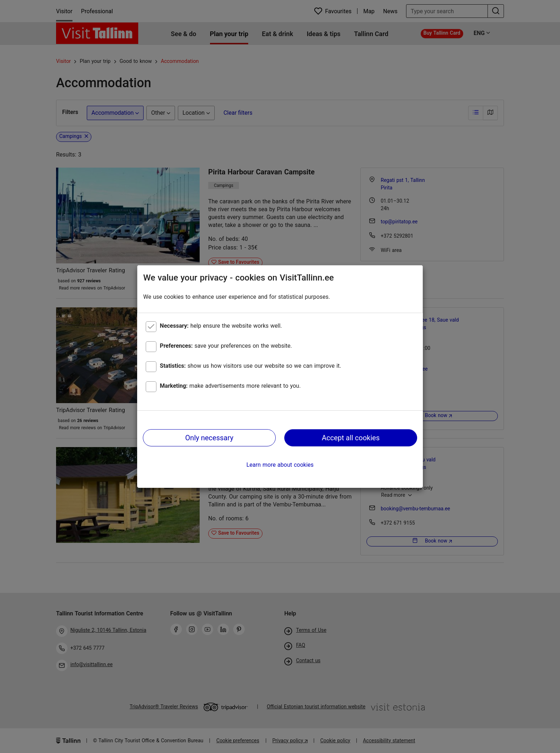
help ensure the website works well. (221, 326)
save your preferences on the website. (226, 346)
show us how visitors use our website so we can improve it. (251, 366)
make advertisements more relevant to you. (230, 386)
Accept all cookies (351, 438)
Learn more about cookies (280, 465)
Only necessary (209, 438)
